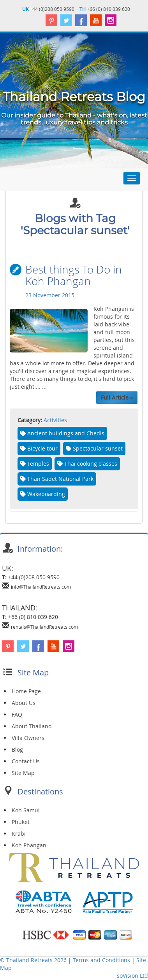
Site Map (23, 773)
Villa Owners (28, 738)
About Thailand (32, 727)
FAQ (17, 715)
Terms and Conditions (102, 960)
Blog (17, 750)
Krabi (19, 834)
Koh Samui (26, 811)
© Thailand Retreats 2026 (33, 960)
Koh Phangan (29, 846)
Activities (55, 420)
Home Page (26, 692)
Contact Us (26, 762)
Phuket (21, 822)
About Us (24, 703)
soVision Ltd (132, 976)
